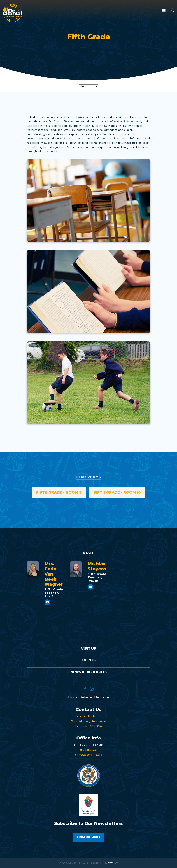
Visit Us (88, 649)
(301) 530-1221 (89, 750)
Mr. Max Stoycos (97, 566)
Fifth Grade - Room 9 (59, 492)
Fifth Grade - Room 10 (117, 492)
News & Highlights (88, 672)
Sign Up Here (88, 837)
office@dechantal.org (89, 755)
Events (89, 660)
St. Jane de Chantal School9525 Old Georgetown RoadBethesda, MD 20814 (89, 721)
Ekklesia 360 (111, 863)
